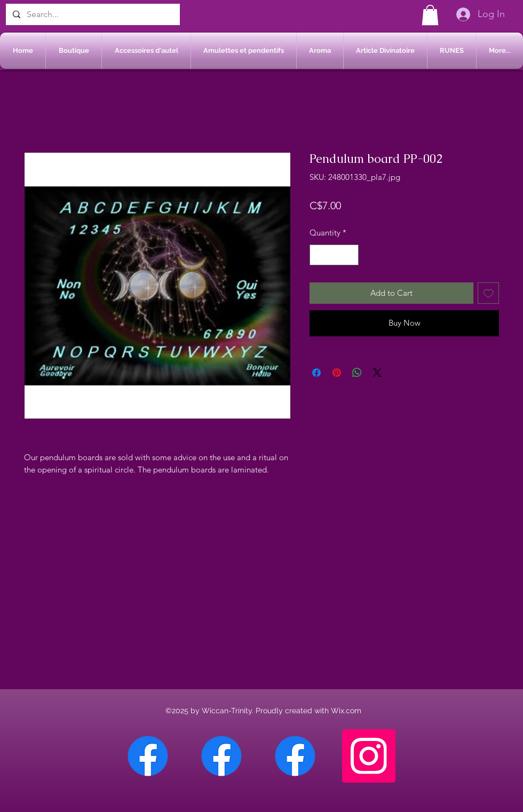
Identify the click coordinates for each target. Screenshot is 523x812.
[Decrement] (318, 255)
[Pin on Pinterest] (337, 373)
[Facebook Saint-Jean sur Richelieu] (295, 756)
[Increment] (350, 255)
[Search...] (92, 14)
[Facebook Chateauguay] (148, 756)
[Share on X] (377, 373)
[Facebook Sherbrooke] (221, 756)
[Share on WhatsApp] (357, 373)
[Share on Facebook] (316, 373)
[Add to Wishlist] (489, 293)
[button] (430, 15)
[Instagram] (369, 756)
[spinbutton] (334, 255)
